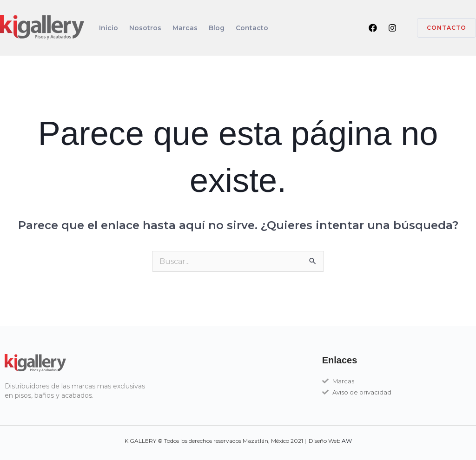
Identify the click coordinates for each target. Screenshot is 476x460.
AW (347, 441)
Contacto (252, 28)
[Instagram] (392, 28)
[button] (441, 28)
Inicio (109, 28)
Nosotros (145, 28)
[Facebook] (373, 28)
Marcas (185, 28)
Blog (217, 28)
